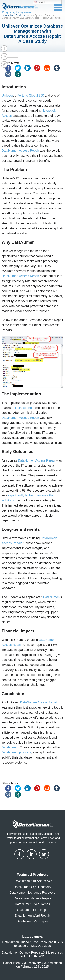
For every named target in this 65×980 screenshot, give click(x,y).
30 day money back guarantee (16, 12)
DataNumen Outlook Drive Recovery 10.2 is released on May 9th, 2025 (32, 944)
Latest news (32, 936)
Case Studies (17, 15)
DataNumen (23, 408)
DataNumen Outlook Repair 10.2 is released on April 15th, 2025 (32, 954)
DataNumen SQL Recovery (32, 887)
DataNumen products (16, 752)
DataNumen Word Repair (33, 916)
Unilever (7, 96)
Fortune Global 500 (31, 96)
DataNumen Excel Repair (32, 904)
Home (5, 15)
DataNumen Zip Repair (32, 921)
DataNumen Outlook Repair (32, 881)
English (40, 2)
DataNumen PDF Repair (32, 910)
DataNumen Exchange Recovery (32, 893)
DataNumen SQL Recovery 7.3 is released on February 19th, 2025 (33, 965)
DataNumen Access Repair (20, 151)
